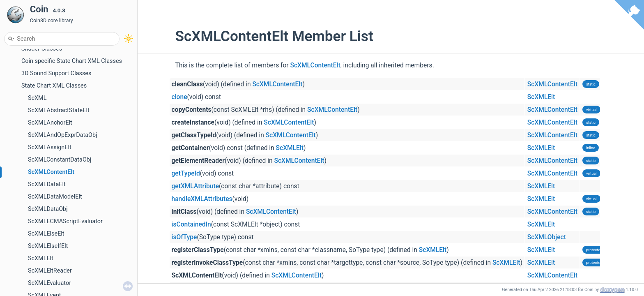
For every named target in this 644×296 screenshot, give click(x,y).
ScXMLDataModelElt (55, 197)
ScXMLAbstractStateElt (59, 110)
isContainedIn (191, 224)
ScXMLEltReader (50, 271)
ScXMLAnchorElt (50, 123)
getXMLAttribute (195, 186)
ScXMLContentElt (51, 172)
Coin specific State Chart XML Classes (72, 61)
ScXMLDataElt (47, 184)
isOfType (184, 237)
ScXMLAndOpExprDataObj (63, 135)
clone (179, 97)
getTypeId (186, 173)
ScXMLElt (41, 258)
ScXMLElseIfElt (48, 246)
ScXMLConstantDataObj (60, 160)
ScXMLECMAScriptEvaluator (65, 221)
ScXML (37, 98)
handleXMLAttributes (202, 199)
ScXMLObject (547, 237)
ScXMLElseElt (46, 234)
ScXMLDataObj (48, 209)
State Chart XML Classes (54, 86)
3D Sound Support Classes (56, 73)
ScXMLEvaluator (49, 283)
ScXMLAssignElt (50, 147)
